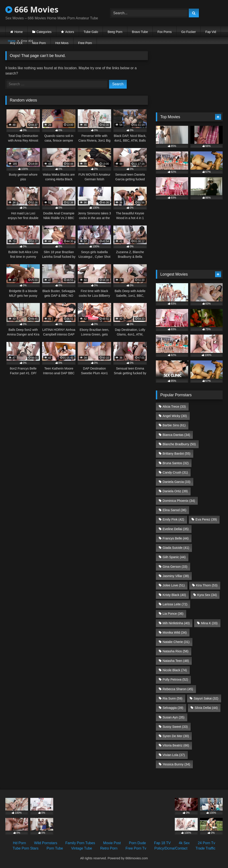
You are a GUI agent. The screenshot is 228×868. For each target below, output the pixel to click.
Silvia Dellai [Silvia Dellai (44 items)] (206, 708)
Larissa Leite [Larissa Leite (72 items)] (175, 604)
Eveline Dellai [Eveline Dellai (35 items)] (176, 529)
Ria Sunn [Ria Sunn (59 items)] (172, 698)
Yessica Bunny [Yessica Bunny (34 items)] (176, 764)
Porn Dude (137, 843)
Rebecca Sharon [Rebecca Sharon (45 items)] (178, 689)
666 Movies (32, 9)
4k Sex (184, 843)
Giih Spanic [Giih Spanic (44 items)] (174, 557)
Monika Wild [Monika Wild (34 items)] (175, 632)
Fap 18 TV (162, 843)
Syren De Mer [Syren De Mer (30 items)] (176, 736)
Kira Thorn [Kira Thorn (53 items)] (207, 585)
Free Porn (85, 43)
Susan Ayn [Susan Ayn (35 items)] (173, 717)
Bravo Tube (140, 32)
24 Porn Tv (206, 843)
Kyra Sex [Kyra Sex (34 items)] (207, 595)
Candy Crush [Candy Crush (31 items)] (175, 472)
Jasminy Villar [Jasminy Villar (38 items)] (176, 576)
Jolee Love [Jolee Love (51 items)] (174, 585)
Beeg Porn (115, 32)
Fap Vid (211, 32)
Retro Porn (109, 848)
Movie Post (112, 843)
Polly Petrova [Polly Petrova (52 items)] (175, 679)
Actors (70, 32)
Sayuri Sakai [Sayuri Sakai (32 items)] (206, 698)
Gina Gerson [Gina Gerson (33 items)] (175, 567)
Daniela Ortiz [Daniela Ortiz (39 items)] (175, 491)
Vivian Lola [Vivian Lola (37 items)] (174, 755)
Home (19, 32)
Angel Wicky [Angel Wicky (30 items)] (175, 416)
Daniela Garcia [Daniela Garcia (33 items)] (176, 482)
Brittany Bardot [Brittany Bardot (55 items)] (176, 453)
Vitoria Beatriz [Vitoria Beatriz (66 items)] (176, 745)
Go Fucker (188, 32)
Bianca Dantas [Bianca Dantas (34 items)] (176, 435)
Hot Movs (62, 43)
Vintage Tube (81, 848)
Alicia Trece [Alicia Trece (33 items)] (174, 407)
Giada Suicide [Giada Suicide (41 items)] (176, 548)
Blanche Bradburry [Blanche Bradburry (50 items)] (179, 444)
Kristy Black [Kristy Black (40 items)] (174, 595)
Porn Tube (55, 848)
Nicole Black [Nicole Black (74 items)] (175, 670)
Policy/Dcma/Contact (171, 848)
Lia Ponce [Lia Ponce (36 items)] (173, 614)
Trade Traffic (205, 848)
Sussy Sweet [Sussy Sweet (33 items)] (175, 727)
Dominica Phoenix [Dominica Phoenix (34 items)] (179, 501)
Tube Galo (91, 32)
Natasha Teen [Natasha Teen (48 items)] (176, 661)
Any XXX (16, 43)
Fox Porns (165, 32)
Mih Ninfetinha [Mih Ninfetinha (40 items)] (176, 623)
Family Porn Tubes (80, 843)
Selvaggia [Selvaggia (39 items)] (173, 708)
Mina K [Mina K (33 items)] (209, 623)
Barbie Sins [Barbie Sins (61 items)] (174, 425)
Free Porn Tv (136, 848)
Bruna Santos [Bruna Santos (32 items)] (176, 463)
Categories (44, 32)
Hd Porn (19, 843)
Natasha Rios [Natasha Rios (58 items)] (175, 651)
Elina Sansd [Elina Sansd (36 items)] (174, 510)
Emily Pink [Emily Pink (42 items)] (173, 519)
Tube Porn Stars (26, 848)
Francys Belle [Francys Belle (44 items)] (176, 538)
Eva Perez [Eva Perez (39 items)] (206, 519)
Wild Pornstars (46, 843)
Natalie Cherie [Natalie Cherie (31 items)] (176, 642)
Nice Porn (39, 43)
